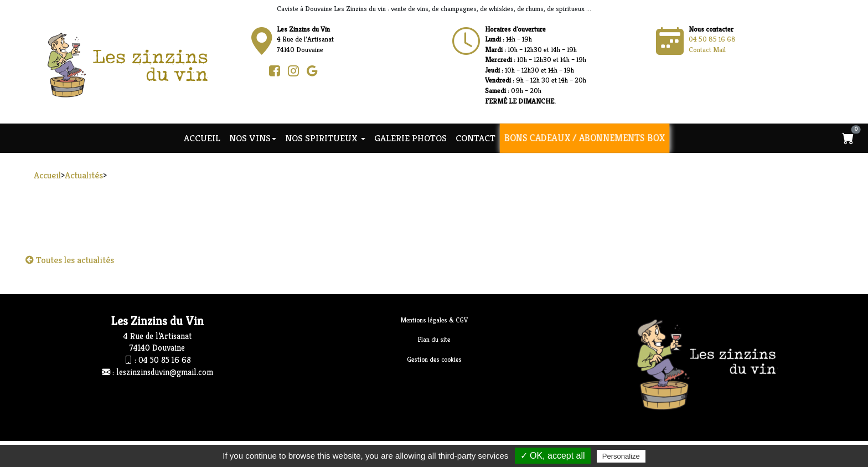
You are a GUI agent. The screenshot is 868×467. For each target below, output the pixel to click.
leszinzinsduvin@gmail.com (165, 372)
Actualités (84, 175)
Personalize (621, 456)
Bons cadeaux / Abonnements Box (585, 138)
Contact (476, 138)
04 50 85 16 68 (712, 39)
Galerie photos (410, 138)
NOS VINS (253, 138)
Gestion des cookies (434, 359)
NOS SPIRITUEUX (325, 138)
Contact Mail (707, 50)
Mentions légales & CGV (434, 320)
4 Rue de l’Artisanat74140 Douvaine (305, 39)
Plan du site (434, 339)
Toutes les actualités (70, 260)
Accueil (202, 138)
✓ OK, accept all (553, 456)
